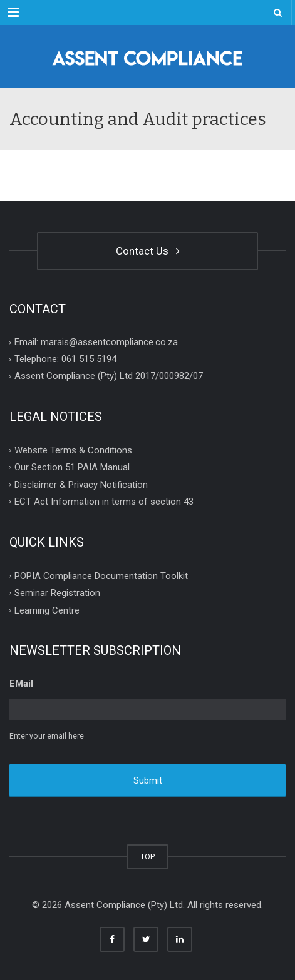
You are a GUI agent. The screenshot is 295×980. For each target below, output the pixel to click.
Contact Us (148, 251)
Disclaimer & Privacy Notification (81, 484)
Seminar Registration (57, 593)
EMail (21, 684)
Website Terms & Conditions (73, 450)
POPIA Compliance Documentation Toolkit (101, 575)
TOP (147, 856)
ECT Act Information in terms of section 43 (104, 502)
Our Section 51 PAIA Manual (72, 467)
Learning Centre (47, 610)
